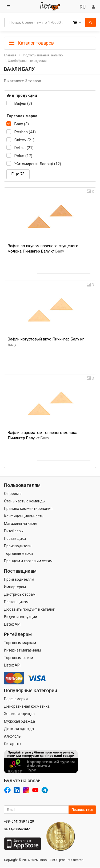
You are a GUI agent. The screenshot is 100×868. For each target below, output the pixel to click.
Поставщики (15, 538)
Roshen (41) (25, 132)
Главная (10, 55)
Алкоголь (12, 736)
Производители (18, 546)
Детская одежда (19, 729)
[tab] (50, 42)
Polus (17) (23, 156)
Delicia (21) (24, 148)
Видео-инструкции (21, 617)
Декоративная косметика (27, 706)
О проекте (13, 494)
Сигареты (13, 744)
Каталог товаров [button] (31, 43)
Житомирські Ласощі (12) (38, 164)
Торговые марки (18, 553)
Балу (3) (22, 124)
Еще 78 (18, 174)
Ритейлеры (14, 531)
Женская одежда (19, 714)
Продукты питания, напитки (43, 55)
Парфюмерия (16, 699)
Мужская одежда (19, 721)
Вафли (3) (23, 103)
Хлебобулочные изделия (27, 61)
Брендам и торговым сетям (28, 561)
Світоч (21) (24, 140)
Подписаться (82, 810)
